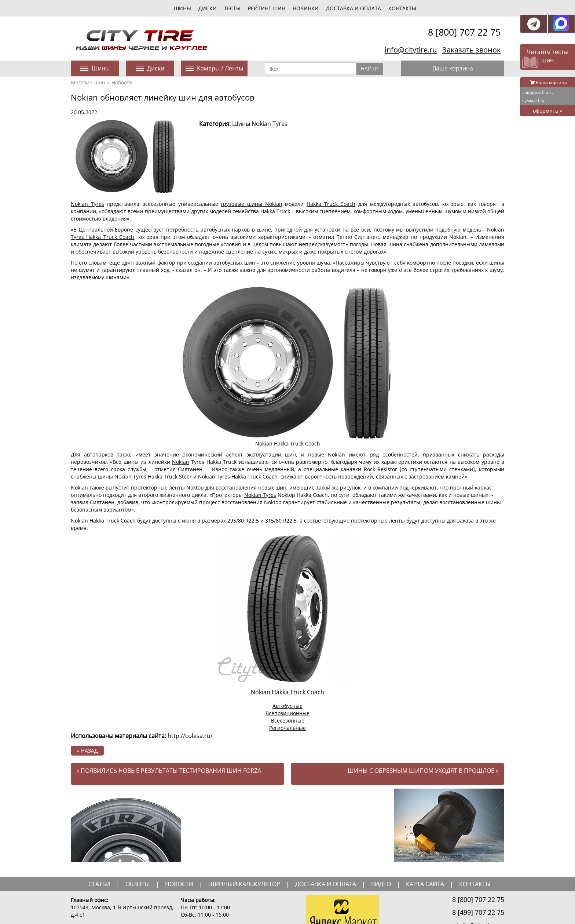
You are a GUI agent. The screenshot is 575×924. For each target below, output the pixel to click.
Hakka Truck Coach (331, 204)
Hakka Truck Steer (170, 476)
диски (208, 8)
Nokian (181, 462)
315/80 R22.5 (281, 521)
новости (179, 884)
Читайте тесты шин (547, 56)
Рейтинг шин (267, 8)
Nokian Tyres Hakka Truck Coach (238, 476)
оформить (547, 111)
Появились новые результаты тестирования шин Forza (169, 771)
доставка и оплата (326, 884)
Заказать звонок (471, 50)
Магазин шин (88, 82)
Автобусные (287, 706)
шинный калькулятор (244, 884)
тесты (232, 8)
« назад (87, 751)
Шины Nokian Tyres (260, 124)
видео (381, 884)
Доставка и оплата (354, 8)
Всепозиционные (287, 713)
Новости (122, 82)
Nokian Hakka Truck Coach (288, 443)
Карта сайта (425, 884)
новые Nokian (327, 454)
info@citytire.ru (411, 50)
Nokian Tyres (87, 204)
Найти (370, 68)
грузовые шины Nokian (251, 204)
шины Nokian (115, 476)
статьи (99, 884)
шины (182, 8)
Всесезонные (288, 721)
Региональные (287, 728)
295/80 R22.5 (243, 521)
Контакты (402, 8)
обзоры (138, 884)
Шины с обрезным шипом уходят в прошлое (423, 771)
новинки (306, 8)
